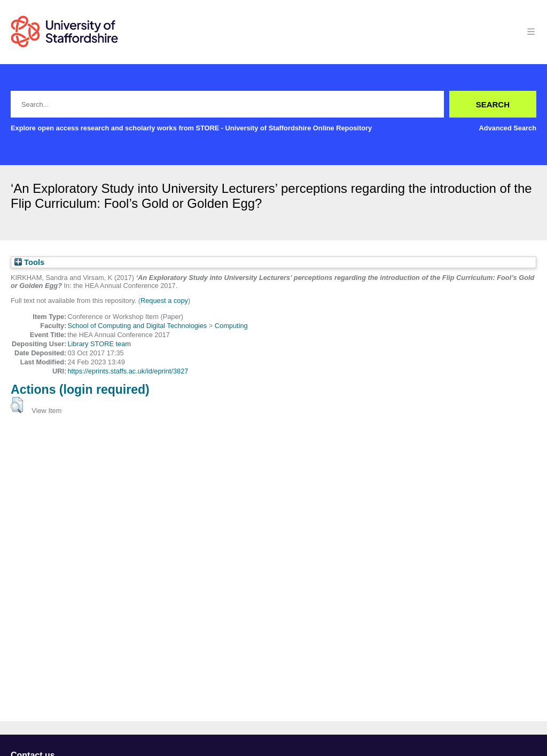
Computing (231, 326)
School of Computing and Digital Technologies (137, 326)
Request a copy (164, 301)
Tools (29, 262)
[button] (17, 405)
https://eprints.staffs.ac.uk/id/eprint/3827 (128, 371)
